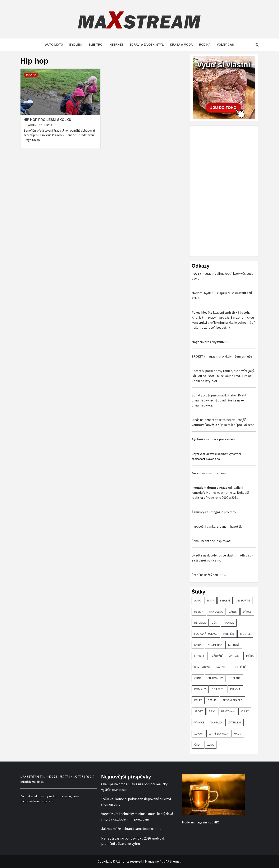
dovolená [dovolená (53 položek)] (216, 612)
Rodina (205, 45)
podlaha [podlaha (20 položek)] (235, 678)
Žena (195, 541)
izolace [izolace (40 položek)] (245, 634)
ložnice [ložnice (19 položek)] (200, 656)
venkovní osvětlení (206, 425)
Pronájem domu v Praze (210, 487)
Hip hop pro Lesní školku (47, 120)
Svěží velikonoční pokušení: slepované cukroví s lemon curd (136, 802)
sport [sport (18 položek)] (199, 711)
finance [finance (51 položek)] (229, 623)
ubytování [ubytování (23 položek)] (228, 711)
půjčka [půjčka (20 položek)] (235, 689)
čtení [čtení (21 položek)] (198, 745)
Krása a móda (181, 45)
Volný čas (225, 45)
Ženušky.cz (200, 512)
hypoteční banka (203, 526)
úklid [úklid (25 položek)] (238, 733)
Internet (116, 45)
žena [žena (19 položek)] (211, 745)
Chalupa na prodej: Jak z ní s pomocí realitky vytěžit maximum (134, 787)
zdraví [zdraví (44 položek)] (199, 733)
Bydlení (76, 45)
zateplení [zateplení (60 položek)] (235, 722)
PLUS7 (223, 575)
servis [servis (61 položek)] (212, 700)
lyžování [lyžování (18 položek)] (217, 656)
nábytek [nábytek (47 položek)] (222, 667)
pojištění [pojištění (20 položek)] (218, 689)
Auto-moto (54, 45)
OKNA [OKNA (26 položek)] (198, 678)
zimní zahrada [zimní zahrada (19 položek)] (219, 733)
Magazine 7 (153, 861)
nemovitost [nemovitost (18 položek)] (202, 667)
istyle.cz (211, 381)
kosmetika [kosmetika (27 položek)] (215, 645)
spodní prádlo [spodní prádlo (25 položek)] (233, 700)
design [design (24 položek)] (199, 612)
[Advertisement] (223, 190)
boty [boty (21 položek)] (211, 600)
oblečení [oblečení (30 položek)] (240, 667)
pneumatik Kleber (224, 395)
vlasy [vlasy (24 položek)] (245, 711)
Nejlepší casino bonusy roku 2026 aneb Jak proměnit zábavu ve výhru (133, 841)
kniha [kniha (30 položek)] (198, 645)
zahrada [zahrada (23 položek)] (216, 722)
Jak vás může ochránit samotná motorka (131, 829)
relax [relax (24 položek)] (198, 700)
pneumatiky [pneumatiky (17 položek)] (215, 678)
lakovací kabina (216, 454)
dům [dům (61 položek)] (215, 623)
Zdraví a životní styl (147, 45)
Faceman (198, 473)
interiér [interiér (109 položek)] (229, 634)
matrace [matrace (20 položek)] (234, 656)
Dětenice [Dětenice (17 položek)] (200, 623)
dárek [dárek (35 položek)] (233, 612)
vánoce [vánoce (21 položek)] (199, 722)
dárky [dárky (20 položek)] (247, 612)
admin (33, 125)
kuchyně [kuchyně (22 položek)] (234, 645)
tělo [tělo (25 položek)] (212, 711)
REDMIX (213, 822)
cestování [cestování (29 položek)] (243, 600)
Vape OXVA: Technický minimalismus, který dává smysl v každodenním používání (137, 817)
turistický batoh (237, 312)
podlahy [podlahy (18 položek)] (200, 689)
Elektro (95, 45)
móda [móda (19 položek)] (250, 656)
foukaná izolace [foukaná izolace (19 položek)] (206, 634)
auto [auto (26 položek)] (198, 600)
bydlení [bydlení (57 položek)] (225, 600)
